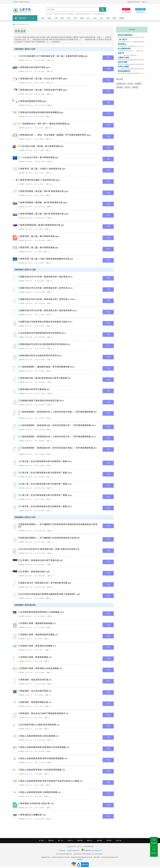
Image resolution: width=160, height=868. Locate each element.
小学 (56, 18)
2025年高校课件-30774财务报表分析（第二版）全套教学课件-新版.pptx (54, 56)
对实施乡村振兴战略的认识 (83, 14)
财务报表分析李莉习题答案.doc (35, 389)
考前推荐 (138, 84)
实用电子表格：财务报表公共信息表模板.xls (41, 668)
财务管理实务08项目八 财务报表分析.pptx (40, 180)
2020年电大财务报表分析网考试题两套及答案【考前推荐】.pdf (50, 594)
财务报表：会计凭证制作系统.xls (36, 691)
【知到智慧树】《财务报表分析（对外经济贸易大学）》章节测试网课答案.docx (58, 425)
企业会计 (127, 87)
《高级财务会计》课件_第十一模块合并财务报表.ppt (45, 124)
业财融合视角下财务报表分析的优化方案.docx (42, 401)
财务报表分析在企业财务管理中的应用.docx (41, 356)
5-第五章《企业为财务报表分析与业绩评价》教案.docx (46, 506)
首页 (43, 18)
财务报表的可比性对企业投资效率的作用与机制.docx (45, 344)
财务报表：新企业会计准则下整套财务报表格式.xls (45, 713)
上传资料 (126, 12)
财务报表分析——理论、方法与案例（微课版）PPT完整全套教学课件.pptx (56, 135)
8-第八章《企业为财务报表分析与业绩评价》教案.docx (46, 484)
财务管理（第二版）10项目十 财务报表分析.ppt (43, 169)
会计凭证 (130, 84)
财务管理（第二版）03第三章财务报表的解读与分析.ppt (47, 259)
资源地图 (99, 841)
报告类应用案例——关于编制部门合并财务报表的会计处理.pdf (50, 538)
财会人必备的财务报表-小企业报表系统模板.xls (43, 770)
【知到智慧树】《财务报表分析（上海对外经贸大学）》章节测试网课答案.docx (58, 437)
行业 (101, 18)
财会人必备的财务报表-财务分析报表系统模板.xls (44, 758)
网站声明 (80, 841)
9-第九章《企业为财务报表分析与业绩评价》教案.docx (46, 461)
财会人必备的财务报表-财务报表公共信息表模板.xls (45, 747)
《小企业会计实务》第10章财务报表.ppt (39, 157)
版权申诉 (51, 841)
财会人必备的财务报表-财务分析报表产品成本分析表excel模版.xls (52, 781)
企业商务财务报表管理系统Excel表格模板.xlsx (42, 612)
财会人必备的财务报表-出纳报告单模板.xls (41, 792)
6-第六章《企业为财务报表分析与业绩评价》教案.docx (46, 473)
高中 (69, 18)
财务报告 (120, 87)
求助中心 (70, 841)
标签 (14, 24)
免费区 (122, 18)
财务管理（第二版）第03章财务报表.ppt (39, 248)
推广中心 (61, 841)
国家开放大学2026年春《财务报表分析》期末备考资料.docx (49, 310)
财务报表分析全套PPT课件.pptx (35, 67)
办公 (88, 18)
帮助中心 (144, 2)
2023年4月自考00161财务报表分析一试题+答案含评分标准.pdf (50, 549)
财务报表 (135, 87)
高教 (82, 18)
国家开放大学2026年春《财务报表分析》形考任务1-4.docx (48, 299)
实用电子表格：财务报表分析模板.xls (38, 646)
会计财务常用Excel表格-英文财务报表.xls (40, 725)
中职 (75, 18)
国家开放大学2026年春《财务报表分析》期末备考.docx (47, 277)
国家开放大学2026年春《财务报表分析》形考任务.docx (47, 288)
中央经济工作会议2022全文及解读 (64, 14)
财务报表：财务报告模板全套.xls (36, 702)
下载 (108, 58)
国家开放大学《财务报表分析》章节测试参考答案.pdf (46, 583)
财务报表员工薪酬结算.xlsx (33, 815)
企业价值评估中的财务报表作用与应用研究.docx (43, 333)
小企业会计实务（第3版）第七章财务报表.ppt (42, 146)
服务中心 (90, 841)
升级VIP (141, 12)
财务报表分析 (121, 84)
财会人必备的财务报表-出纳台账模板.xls (40, 736)
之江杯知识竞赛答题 (98, 14)
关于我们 (41, 841)
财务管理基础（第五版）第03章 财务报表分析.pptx (45, 191)
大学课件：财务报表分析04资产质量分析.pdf (42, 560)
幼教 (49, 18)
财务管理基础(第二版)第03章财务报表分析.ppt (42, 225)
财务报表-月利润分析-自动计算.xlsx (37, 803)
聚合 (114, 18)
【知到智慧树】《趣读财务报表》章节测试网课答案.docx (48, 367)
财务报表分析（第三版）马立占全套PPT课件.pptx (44, 79)
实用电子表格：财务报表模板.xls (36, 657)
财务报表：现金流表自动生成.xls (36, 680)
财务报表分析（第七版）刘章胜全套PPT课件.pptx (44, 90)
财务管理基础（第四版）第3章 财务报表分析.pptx (44, 202)
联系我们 (109, 841)
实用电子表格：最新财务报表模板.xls (38, 623)
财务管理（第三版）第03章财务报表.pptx (40, 236)
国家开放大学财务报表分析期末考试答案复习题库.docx (46, 322)
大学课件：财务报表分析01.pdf (35, 572)
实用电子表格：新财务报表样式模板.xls (39, 635)
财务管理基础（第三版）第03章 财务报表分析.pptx (45, 214)
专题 (108, 18)
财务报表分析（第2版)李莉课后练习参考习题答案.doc (46, 378)
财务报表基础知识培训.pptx (34, 101)
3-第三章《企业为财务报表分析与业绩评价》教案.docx (46, 495)
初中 (62, 18)
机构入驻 (119, 841)
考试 (95, 18)
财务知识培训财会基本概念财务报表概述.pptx (42, 112)
